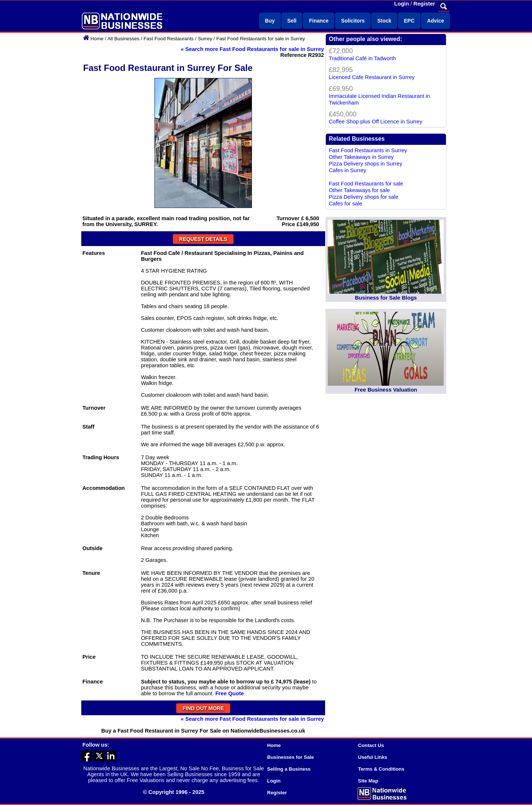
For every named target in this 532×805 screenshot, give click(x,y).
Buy (270, 21)
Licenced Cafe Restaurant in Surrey (372, 77)
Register (424, 4)
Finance (319, 21)
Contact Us (371, 745)
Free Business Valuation (386, 390)
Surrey (205, 39)
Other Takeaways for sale (359, 190)
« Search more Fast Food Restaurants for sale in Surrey (252, 49)
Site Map (368, 781)
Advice (436, 21)
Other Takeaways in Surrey (361, 157)
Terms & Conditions (381, 769)
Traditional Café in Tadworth (362, 58)
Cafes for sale (345, 204)
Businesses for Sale (291, 757)
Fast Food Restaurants (168, 39)
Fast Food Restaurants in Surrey (368, 150)
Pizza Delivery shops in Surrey (366, 164)
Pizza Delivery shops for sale (364, 197)
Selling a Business (289, 769)
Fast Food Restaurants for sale (366, 184)
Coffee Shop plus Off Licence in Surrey (376, 122)
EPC (409, 21)
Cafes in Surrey (347, 170)
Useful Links (373, 757)
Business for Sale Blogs (386, 298)
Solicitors (353, 21)
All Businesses (124, 39)
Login (402, 4)
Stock (384, 21)
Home (97, 39)
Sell (292, 21)
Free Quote (230, 693)
